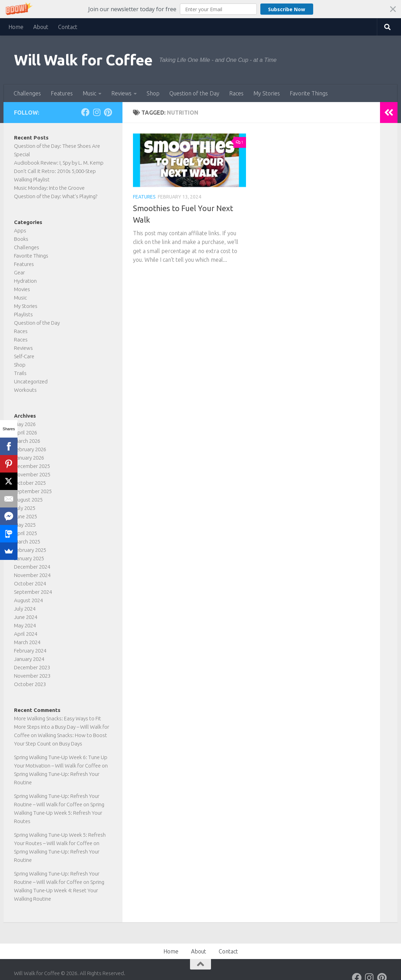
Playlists (23, 314)
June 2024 (26, 617)
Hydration (25, 281)
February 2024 (30, 651)
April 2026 (26, 433)
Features (62, 93)
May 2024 (25, 625)
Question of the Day (194, 93)
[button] (200, 9)
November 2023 (32, 676)
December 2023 (32, 667)
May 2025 (25, 525)
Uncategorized (31, 381)
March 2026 (27, 441)
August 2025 (28, 500)
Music (89, 93)
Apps (20, 230)
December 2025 (32, 466)
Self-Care (24, 356)
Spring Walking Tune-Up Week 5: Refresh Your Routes (59, 813)
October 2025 (30, 483)
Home (16, 27)
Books (21, 239)
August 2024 (28, 600)
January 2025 (29, 558)
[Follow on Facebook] (85, 112)
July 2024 (25, 609)
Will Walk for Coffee (83, 60)
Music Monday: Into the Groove (49, 188)
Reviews (121, 93)
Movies (22, 289)
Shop (153, 93)
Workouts (25, 390)
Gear (19, 272)
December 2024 (32, 567)
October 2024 (30, 583)
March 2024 (27, 642)
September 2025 (33, 491)
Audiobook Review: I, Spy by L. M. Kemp (59, 163)
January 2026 (29, 458)
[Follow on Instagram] (97, 112)
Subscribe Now (287, 9)
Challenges (27, 93)
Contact (68, 27)
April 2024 (26, 634)
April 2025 (26, 533)
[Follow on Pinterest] (108, 112)
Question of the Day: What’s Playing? (56, 196)
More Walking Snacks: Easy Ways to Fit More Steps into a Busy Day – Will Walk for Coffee (62, 727)
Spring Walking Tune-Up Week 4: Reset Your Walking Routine (59, 890)
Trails (20, 373)
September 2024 (33, 592)
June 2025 (26, 516)
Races (236, 93)
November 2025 (32, 474)
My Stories (267, 93)
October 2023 (30, 684)
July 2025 (25, 508)
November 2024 (32, 575)
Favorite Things (309, 93)
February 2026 (30, 449)
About (41, 27)
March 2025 (27, 542)
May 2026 (25, 424)
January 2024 (29, 659)
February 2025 (30, 550)
